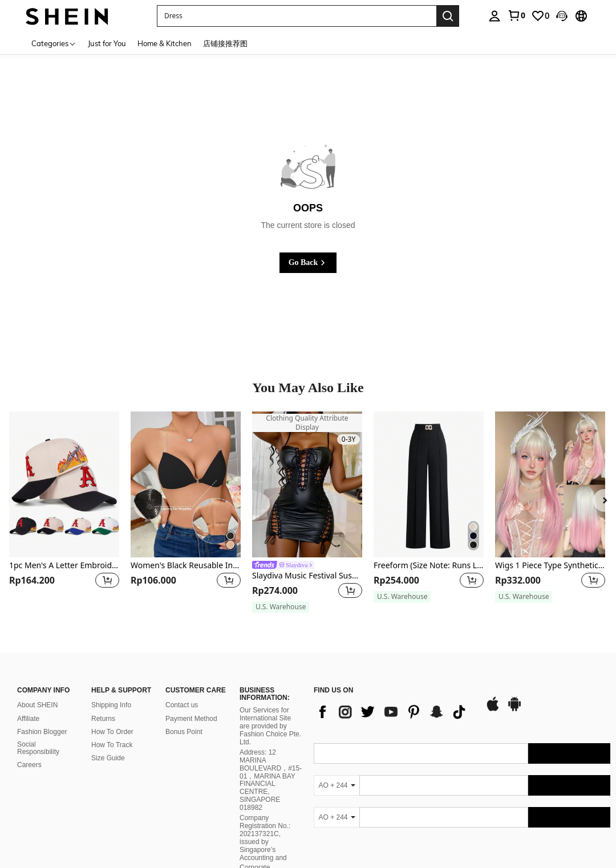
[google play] (514, 710)
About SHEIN (37, 705)
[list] (394, 712)
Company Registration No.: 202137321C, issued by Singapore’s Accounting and (265, 838)
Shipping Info (111, 705)
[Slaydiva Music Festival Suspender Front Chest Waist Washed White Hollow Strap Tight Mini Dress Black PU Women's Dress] (307, 485)
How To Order (112, 732)
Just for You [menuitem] (107, 43)
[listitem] (64, 513)
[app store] (493, 710)
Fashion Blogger (42, 732)
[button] (297, 16)
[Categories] (54, 43)
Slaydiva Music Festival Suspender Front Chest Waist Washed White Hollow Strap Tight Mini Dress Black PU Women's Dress (307, 576)
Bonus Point (184, 732)
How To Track (112, 745)
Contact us (182, 705)
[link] (516, 15)
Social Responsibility (38, 748)
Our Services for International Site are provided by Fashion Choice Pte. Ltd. (270, 726)
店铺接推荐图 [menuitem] (225, 43)
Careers (29, 765)
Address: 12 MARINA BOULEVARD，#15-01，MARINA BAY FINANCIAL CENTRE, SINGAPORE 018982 (271, 780)
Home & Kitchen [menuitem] (165, 43)
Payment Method (191, 719)
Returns (103, 719)
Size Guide (108, 758)
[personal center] (495, 16)
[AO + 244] (337, 785)
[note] (281, 607)
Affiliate (28, 719)
